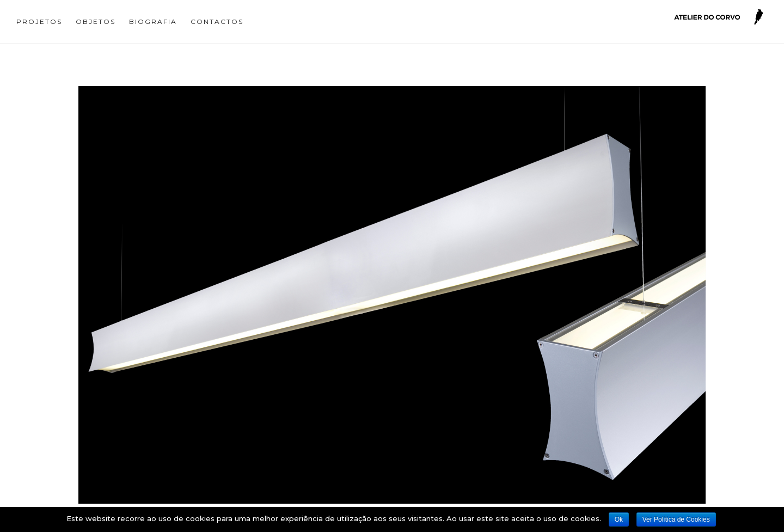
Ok (619, 519)
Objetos (96, 22)
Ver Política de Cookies (676, 519)
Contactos (217, 22)
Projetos (39, 22)
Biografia (153, 22)
